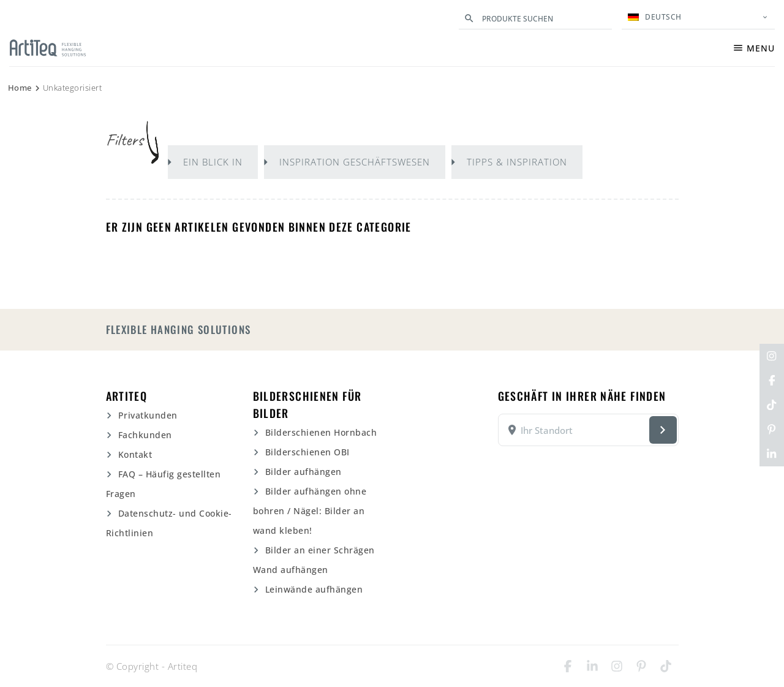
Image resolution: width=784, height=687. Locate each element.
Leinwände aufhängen (314, 589)
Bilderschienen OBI (307, 452)
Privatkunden (148, 415)
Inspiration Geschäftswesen (355, 162)
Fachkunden (145, 435)
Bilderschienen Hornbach (321, 432)
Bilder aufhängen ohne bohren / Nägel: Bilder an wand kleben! (310, 511)
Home (20, 88)
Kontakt (135, 454)
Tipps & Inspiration (517, 162)
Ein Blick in (213, 162)
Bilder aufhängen (303, 472)
